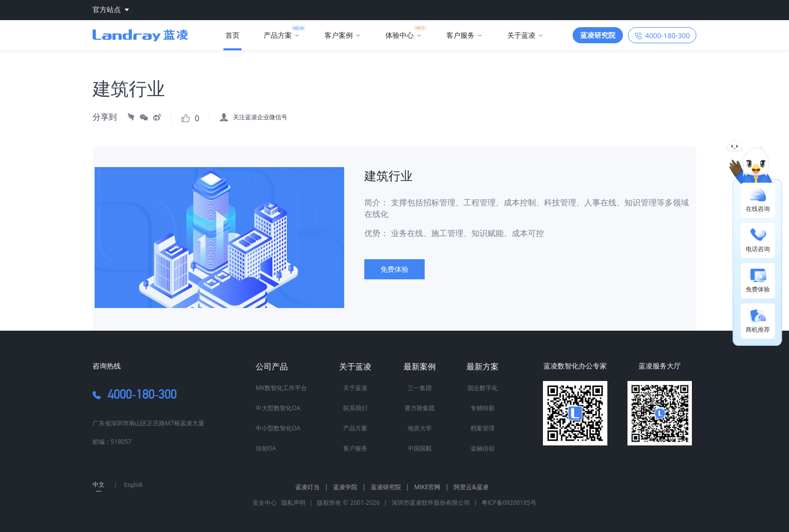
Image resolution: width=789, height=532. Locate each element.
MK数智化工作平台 (281, 388)
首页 (232, 35)
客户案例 (339, 35)
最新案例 (420, 366)
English (133, 485)
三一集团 (420, 388)
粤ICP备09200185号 (509, 503)
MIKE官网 (431, 487)
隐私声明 (292, 503)
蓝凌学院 (349, 487)
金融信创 (483, 448)
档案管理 (483, 428)
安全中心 (265, 503)
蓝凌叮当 (312, 487)
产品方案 (278, 35)
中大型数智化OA (278, 408)
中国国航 (420, 448)
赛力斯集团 (420, 408)
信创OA (266, 448)
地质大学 (420, 428)
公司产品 (272, 366)
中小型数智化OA (278, 428)
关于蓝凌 (521, 35)
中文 (99, 485)
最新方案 (483, 366)
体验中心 (400, 35)
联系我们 (355, 408)
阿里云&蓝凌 (471, 487)
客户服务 (460, 35)
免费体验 (395, 269)
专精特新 (483, 408)
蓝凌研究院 (390, 487)
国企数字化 (483, 388)
